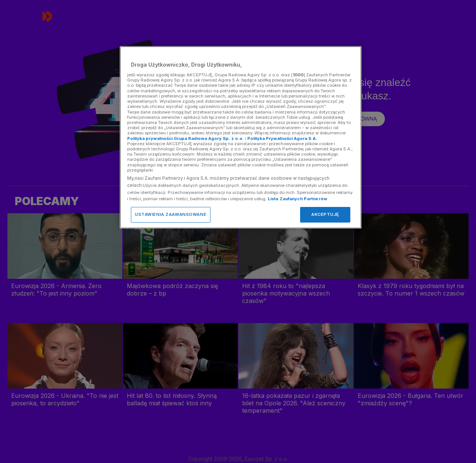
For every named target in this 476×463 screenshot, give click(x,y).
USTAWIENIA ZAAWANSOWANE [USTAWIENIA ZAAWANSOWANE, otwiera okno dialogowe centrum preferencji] (171, 214)
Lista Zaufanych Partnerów (297, 199)
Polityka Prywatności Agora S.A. (282, 138)
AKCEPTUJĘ (325, 214)
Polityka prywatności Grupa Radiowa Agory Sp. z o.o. (186, 138)
